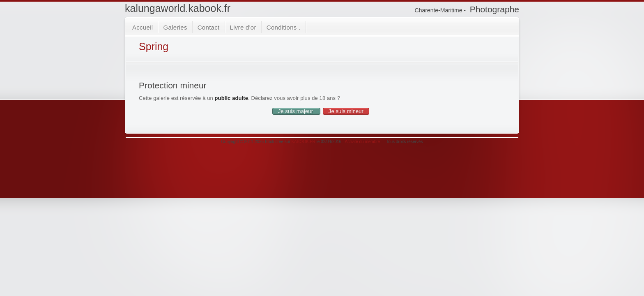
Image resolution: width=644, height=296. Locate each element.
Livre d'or (243, 27)
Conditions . (284, 27)
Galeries (175, 27)
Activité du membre (363, 142)
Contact (209, 27)
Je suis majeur (296, 111)
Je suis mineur (346, 111)
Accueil (143, 27)
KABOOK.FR (303, 142)
